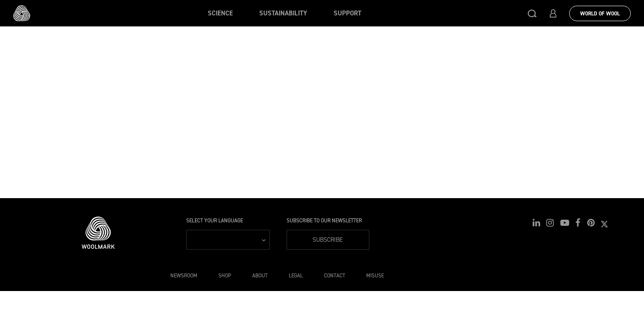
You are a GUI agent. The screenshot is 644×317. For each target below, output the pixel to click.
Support (348, 13)
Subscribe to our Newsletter (324, 221)
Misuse (375, 276)
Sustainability (283, 13)
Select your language (215, 221)
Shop (225, 276)
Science (220, 13)
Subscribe (327, 240)
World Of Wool (600, 14)
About (260, 276)
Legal (296, 276)
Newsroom (184, 276)
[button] (532, 13)
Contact (335, 276)
